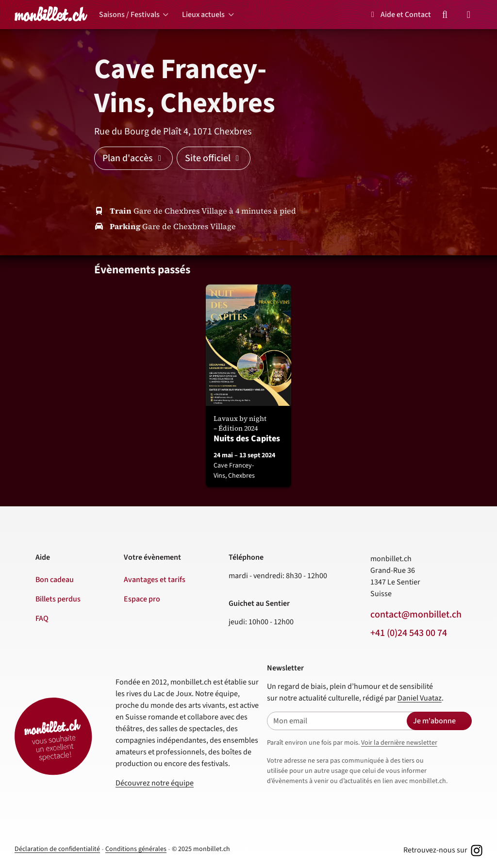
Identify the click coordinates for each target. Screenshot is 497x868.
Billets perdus (58, 599)
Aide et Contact (399, 15)
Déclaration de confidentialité (57, 849)
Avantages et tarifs (155, 580)
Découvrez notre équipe (155, 783)
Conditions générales (136, 849)
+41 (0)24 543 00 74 (409, 633)
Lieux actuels (203, 15)
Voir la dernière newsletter (399, 743)
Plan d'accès (133, 158)
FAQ (42, 618)
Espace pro (142, 599)
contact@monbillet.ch (416, 615)
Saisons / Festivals (129, 15)
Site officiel (214, 158)
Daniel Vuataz (420, 698)
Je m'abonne (434, 721)
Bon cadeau (55, 580)
